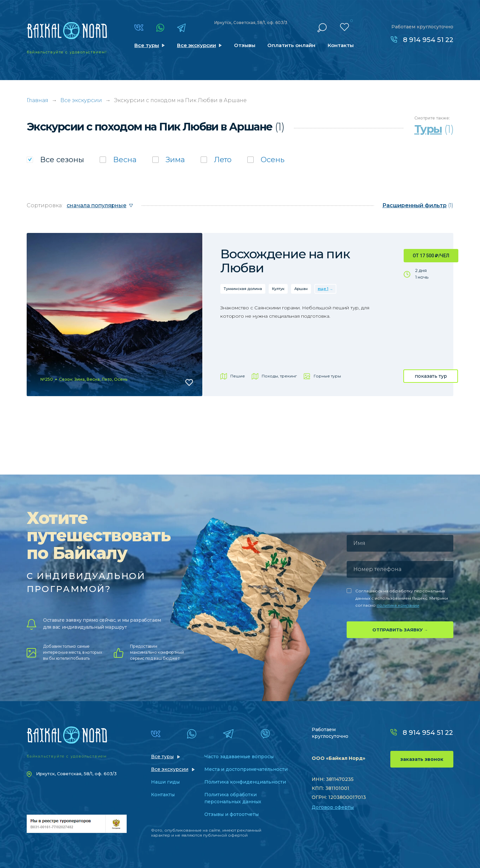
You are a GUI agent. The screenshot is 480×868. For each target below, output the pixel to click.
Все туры (147, 45)
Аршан (301, 289)
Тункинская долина (243, 289)
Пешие (238, 376)
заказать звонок (422, 759)
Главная (37, 100)
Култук (278, 289)
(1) (418, 205)
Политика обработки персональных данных (233, 798)
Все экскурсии (196, 45)
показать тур (431, 376)
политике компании (398, 605)
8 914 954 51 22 (428, 40)
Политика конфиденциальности (245, 782)
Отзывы (245, 45)
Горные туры (327, 376)
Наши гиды (165, 782)
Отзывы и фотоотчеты (231, 814)
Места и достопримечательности (246, 769)
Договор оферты (333, 807)
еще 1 (323, 289)
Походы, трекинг (279, 376)
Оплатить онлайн (291, 45)
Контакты (341, 45)
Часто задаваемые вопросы (239, 757)
